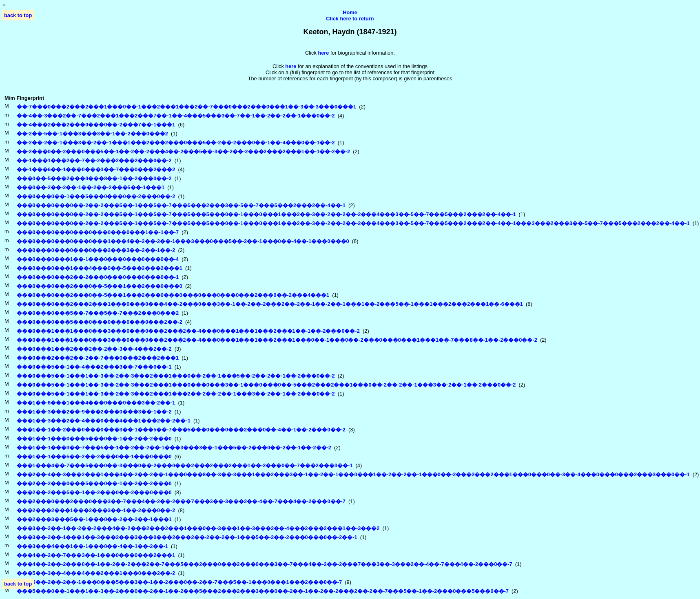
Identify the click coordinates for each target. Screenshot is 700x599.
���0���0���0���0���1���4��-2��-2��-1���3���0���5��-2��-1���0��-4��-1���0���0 (183, 241)
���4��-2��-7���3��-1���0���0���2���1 (96, 555)
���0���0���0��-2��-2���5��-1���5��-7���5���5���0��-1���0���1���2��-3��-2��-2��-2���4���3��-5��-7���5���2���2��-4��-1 (266, 214)
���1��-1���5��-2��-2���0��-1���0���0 (94, 456)
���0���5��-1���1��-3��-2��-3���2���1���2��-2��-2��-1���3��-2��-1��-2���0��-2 (176, 394)
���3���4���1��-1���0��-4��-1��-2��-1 (92, 546)
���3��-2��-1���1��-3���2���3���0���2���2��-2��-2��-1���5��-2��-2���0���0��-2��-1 (187, 537)
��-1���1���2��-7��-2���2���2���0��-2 (94, 160)
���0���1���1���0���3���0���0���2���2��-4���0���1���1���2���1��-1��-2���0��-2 (188, 331)
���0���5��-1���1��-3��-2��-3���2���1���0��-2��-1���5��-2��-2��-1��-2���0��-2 (176, 376)
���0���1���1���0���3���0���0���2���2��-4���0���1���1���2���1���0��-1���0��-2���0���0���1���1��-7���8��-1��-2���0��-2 (277, 340)
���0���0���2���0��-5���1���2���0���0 (100, 286)
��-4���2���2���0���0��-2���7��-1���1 (96, 125)
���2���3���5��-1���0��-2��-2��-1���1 (94, 519)
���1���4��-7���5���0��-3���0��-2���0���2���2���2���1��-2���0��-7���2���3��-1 (185, 465)
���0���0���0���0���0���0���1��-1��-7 (98, 232)
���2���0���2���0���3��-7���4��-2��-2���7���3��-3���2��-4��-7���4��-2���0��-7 (181, 501)
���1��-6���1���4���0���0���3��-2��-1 (96, 403)
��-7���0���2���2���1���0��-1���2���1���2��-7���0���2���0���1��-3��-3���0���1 (187, 107)
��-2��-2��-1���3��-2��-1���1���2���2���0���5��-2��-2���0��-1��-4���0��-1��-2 (176, 143)
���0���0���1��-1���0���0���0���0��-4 (98, 259)
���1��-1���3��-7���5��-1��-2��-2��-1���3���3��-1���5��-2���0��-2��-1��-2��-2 (174, 448)
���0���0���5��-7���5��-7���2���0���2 (98, 313)
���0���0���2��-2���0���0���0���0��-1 (98, 277)
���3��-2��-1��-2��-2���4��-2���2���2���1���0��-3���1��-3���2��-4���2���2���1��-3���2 (198, 528)
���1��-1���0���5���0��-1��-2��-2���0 (94, 439)
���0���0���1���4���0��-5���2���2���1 (100, 268)
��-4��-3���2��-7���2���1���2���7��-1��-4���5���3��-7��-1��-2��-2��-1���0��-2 (176, 116)
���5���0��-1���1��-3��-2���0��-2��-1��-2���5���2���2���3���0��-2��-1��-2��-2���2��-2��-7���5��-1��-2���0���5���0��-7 (263, 591)
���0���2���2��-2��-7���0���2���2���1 (98, 358)
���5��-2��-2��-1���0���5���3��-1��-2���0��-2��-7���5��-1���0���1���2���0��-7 (179, 582)
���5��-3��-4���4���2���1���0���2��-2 (96, 573)
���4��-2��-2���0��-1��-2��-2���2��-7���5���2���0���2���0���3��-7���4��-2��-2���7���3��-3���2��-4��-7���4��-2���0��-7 (265, 564)
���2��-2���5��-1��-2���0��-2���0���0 (94, 492)
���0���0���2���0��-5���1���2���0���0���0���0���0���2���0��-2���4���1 (173, 295)
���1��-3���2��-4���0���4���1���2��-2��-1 (104, 421)
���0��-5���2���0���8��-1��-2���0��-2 (94, 178)
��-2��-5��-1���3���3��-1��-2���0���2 (92, 134)
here (291, 66)
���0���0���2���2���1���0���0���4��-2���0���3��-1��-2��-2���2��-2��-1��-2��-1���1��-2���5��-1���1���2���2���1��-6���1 (270, 304)
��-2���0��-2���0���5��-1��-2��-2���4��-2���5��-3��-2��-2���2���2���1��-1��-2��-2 (183, 151)
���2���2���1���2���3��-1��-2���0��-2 (96, 510)
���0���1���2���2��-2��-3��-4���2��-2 (94, 349)
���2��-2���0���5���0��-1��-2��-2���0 (94, 483)
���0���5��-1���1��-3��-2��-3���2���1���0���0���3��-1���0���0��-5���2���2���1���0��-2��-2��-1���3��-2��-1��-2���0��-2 (266, 385)
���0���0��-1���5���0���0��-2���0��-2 (96, 196)
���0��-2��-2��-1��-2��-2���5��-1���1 (91, 187)
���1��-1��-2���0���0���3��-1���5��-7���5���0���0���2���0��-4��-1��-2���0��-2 (181, 430)
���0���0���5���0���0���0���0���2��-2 (100, 322)
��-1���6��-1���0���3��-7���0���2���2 (96, 169)
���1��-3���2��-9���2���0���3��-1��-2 (94, 412)
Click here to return (350, 19)
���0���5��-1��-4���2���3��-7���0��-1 (94, 367)
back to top (18, 15)
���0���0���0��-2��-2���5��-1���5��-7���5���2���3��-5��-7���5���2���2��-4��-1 (181, 205)
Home (350, 12)
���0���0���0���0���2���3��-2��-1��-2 (96, 250)
